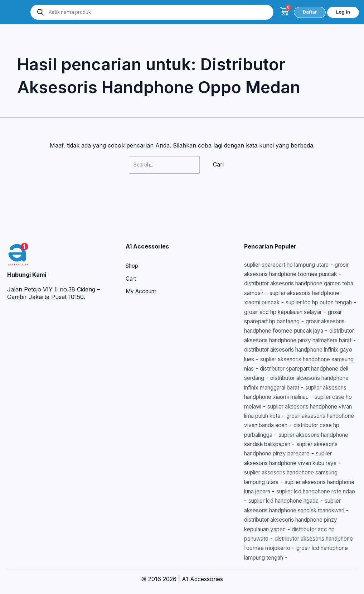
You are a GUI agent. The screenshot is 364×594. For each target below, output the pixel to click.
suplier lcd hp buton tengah (282, 274)
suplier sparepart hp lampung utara (293, 227)
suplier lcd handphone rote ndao (289, 491)
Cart (131, 241)
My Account (142, 254)
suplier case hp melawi (302, 387)
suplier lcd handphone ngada (284, 501)
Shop (133, 228)
